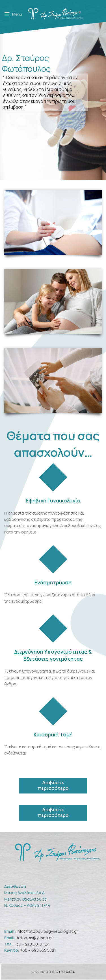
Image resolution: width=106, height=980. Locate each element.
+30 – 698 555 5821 (38, 950)
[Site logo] (56, 14)
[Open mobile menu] (13, 14)
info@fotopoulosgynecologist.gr (47, 931)
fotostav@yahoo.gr (34, 938)
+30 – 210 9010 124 (32, 944)
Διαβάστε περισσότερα (53, 785)
